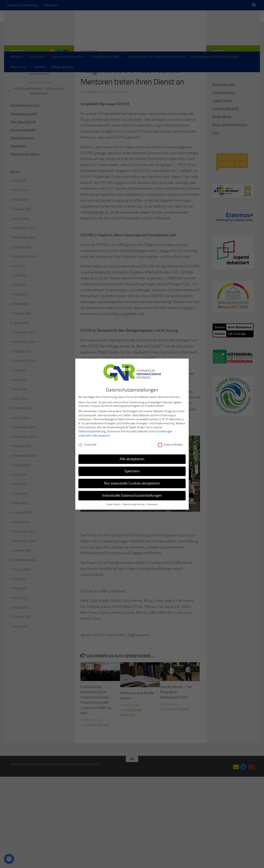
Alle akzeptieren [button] (132, 459)
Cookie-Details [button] (114, 504)
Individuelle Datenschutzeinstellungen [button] (132, 495)
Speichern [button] (132, 471)
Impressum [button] (152, 504)
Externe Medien (170, 444)
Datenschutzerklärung (92, 431)
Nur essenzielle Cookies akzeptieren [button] (132, 483)
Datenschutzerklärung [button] (134, 504)
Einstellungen (164, 431)
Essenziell (87, 444)
